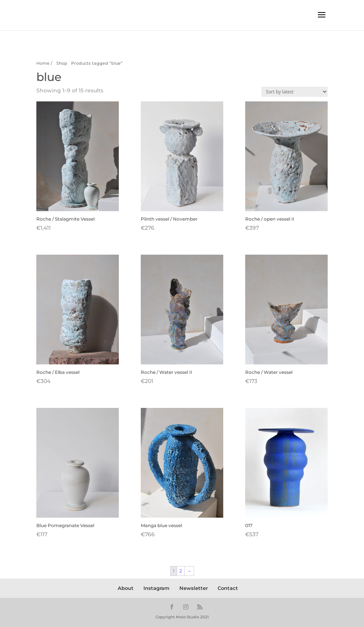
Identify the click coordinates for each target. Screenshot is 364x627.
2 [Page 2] (181, 571)
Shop (62, 63)
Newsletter (194, 588)
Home (43, 63)
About (126, 588)
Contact (228, 588)
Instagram (156, 588)
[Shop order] (295, 92)
